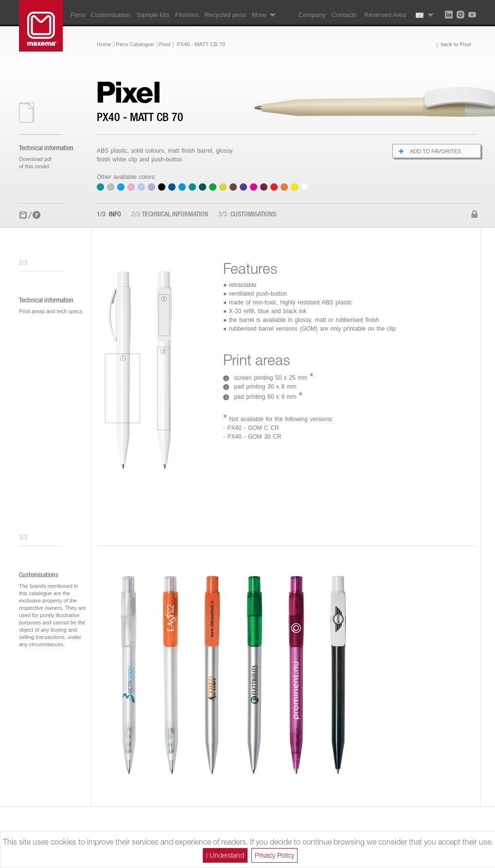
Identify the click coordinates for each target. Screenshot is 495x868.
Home (104, 44)
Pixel (165, 44)
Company (312, 15)
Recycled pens (225, 15)
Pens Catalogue (135, 44)
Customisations (247, 215)
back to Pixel (456, 44)
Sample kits (153, 15)
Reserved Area (385, 15)
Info (109, 215)
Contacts (344, 15)
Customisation (111, 15)
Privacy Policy (274, 855)
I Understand (225, 855)
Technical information (170, 215)
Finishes (187, 15)
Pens (78, 15)
